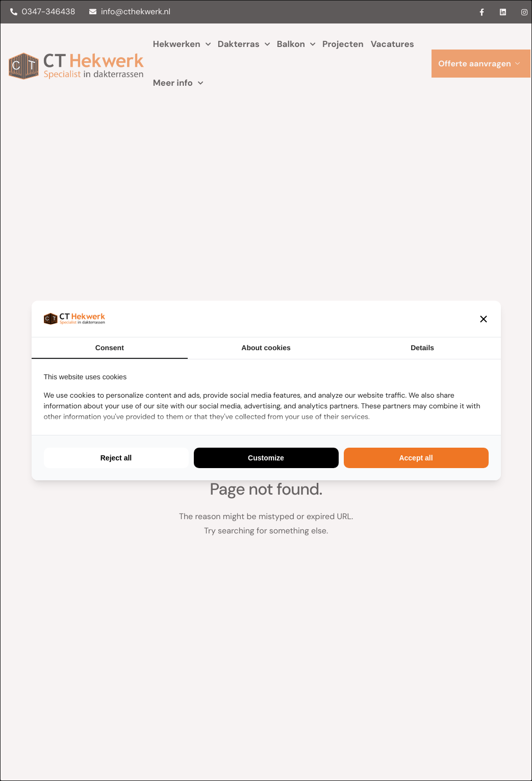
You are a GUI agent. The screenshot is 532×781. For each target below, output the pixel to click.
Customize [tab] (266, 458)
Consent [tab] (110, 348)
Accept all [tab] (416, 458)
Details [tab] (422, 348)
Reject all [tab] (116, 458)
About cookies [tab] (266, 348)
